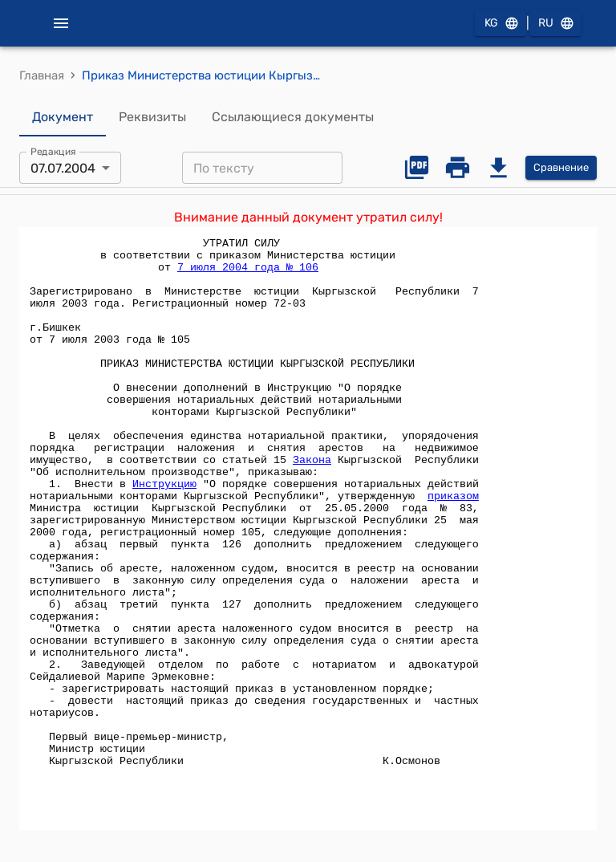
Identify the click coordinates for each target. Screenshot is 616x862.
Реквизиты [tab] (152, 117)
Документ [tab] (63, 117)
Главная (42, 75)
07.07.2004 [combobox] (63, 168)
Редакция (53, 152)
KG (500, 24)
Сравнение (561, 168)
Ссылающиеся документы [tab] (293, 117)
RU (555, 24)
